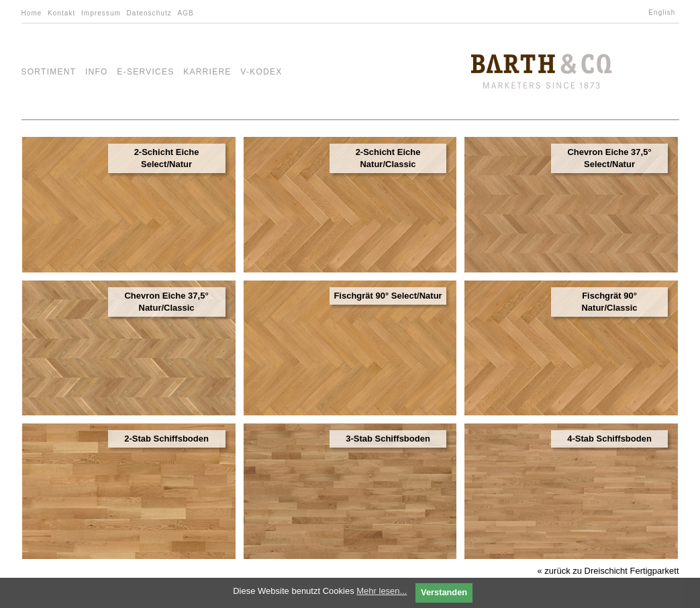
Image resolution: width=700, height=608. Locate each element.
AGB (185, 13)
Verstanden (444, 592)
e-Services (145, 72)
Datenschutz (149, 13)
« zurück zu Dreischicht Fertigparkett (608, 571)
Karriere (207, 72)
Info (97, 72)
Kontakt (61, 13)
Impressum (101, 13)
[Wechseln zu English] (663, 13)
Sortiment (49, 72)
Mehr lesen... (382, 591)
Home (32, 13)
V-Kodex (261, 72)
